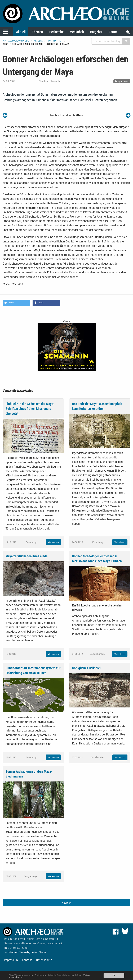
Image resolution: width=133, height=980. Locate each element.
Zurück (67, 903)
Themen (37, 32)
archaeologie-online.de (16, 41)
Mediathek (77, 32)
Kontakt (27, 960)
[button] (16, 303)
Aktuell (21, 32)
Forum (113, 32)
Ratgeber (96, 32)
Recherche (56, 32)
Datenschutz (44, 960)
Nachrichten (55, 41)
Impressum (11, 960)
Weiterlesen (53, 542)
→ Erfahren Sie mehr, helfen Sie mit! (26, 952)
